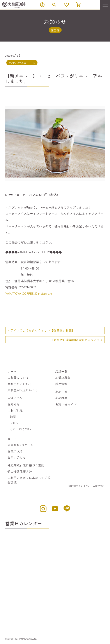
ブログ (14, 423)
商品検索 (61, 398)
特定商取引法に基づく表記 (26, 465)
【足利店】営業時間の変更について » (76, 340)
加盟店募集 (63, 378)
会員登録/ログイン (20, 445)
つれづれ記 (15, 410)
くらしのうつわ (20, 429)
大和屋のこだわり (20, 384)
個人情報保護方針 (20, 472)
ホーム (12, 371)
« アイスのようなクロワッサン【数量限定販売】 (41, 330)
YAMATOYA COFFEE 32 (22, 63)
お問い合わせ (17, 457)
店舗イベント (17, 398)
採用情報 (61, 384)
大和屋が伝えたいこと (23, 390)
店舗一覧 (61, 371)
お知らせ (14, 404)
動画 (13, 417)
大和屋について (18, 378)
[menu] (105, 5)
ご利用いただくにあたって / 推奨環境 (29, 480)
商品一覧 (61, 392)
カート (12, 439)
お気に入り (15, 451)
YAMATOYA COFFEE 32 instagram (29, 293)
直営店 (55, 30)
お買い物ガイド (66, 404)
